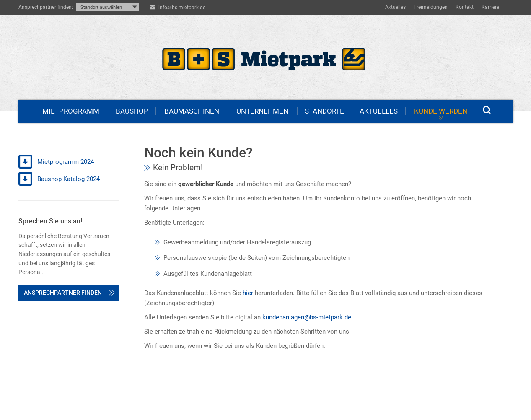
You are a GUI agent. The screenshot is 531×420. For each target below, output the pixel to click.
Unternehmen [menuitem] (262, 111)
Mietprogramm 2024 (56, 162)
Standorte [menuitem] (324, 111)
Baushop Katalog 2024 (59, 179)
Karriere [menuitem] (490, 7)
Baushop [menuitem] (132, 111)
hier (249, 293)
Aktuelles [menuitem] (395, 7)
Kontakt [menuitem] (465, 7)
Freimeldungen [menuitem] (431, 7)
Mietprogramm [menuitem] (71, 111)
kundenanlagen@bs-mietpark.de (307, 317)
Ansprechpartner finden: (46, 7)
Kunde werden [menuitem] (441, 111)
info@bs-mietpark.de (182, 8)
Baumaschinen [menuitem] (192, 111)
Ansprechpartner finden (69, 293)
